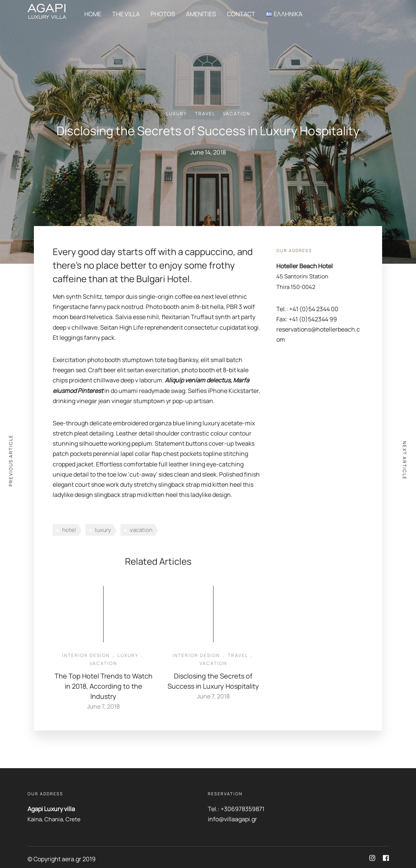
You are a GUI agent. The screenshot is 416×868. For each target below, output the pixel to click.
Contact (241, 14)
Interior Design (86, 655)
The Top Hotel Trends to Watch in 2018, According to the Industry (104, 686)
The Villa (126, 14)
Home (93, 14)
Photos (163, 14)
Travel (205, 114)
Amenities (201, 14)
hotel (69, 530)
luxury (103, 530)
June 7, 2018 (103, 706)
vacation (141, 530)
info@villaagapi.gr (232, 819)
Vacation (237, 114)
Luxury (177, 114)
